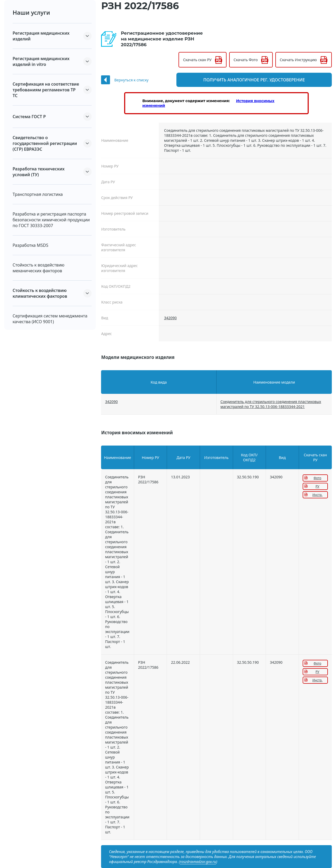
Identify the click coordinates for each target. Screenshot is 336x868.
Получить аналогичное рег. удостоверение (268, 80)
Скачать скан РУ (197, 60)
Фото (317, 478)
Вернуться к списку (131, 80)
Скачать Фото (246, 60)
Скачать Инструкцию (298, 60)
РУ (317, 486)
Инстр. (317, 495)
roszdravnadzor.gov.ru (198, 862)
